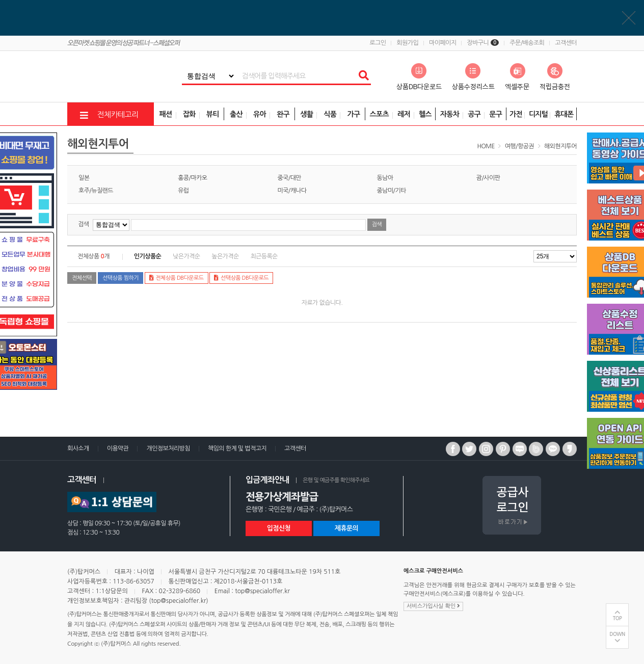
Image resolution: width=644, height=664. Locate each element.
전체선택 (82, 278)
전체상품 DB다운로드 (177, 278)
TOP (618, 618)
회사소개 (78, 448)
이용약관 (118, 448)
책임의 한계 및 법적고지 (237, 448)
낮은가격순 (186, 256)
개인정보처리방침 (168, 448)
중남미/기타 (392, 191)
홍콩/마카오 (192, 178)
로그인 (378, 43)
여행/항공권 (519, 146)
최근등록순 (264, 256)
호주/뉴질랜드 (96, 191)
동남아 (385, 178)
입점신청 (279, 528)
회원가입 (407, 43)
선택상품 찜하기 (120, 278)
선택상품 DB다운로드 (241, 278)
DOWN (617, 634)
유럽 (183, 191)
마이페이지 (442, 43)
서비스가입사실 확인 (433, 606)
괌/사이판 (488, 178)
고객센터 (566, 43)
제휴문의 (346, 528)
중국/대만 (289, 178)
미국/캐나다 (292, 191)
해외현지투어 (560, 146)
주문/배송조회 (527, 43)
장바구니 (483, 43)
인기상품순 (147, 256)
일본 (84, 178)
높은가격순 (225, 256)
